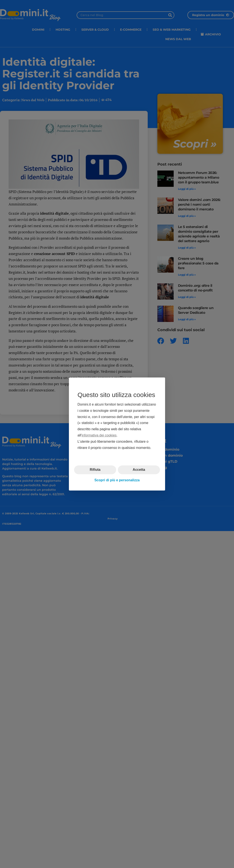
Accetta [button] (139, 470)
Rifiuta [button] (95, 470)
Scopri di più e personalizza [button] (117, 480)
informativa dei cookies (99, 435)
